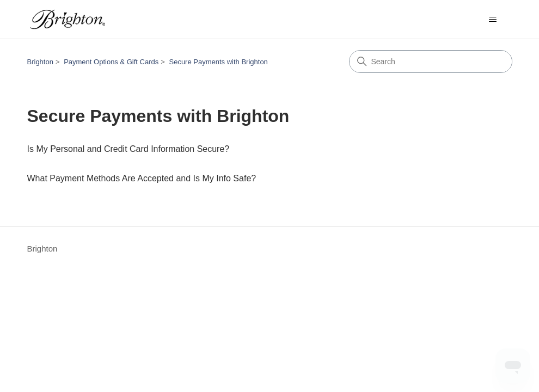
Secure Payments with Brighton (218, 62)
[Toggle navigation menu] (493, 20)
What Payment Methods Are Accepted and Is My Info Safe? (142, 178)
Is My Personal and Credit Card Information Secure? (128, 149)
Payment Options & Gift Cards (111, 62)
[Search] (431, 62)
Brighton (40, 62)
